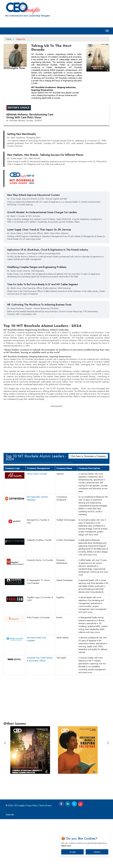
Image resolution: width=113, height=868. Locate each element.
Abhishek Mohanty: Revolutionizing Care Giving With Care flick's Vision (30, 165)
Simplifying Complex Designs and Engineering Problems (37, 316)
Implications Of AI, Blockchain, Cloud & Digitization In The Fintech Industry (48, 299)
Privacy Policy (32, 854)
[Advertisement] (56, 128)
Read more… (67, 846)
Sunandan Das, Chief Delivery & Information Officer (40, 708)
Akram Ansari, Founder (37, 523)
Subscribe (10, 863)
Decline (97, 852)
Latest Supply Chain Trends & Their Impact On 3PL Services (39, 278)
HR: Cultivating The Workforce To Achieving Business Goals (39, 353)
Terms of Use (45, 854)
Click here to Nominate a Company (88, 505)
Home (9, 39)
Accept (72, 852)
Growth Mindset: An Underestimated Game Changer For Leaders (42, 261)
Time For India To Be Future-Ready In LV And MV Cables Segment (43, 333)
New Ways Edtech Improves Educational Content (33, 244)
